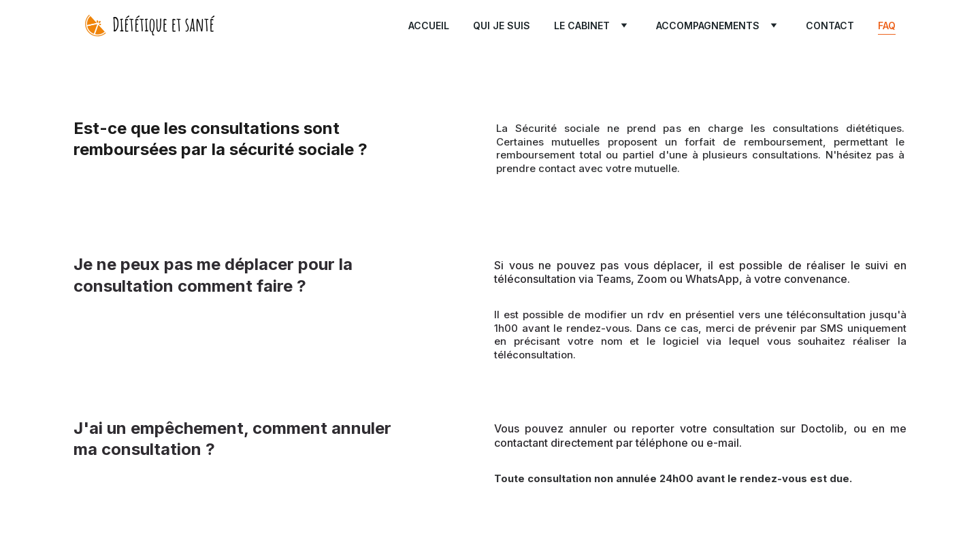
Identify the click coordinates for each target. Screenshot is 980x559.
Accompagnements (708, 26)
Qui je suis (502, 26)
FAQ (887, 26)
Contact (830, 26)
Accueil (429, 26)
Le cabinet (582, 26)
